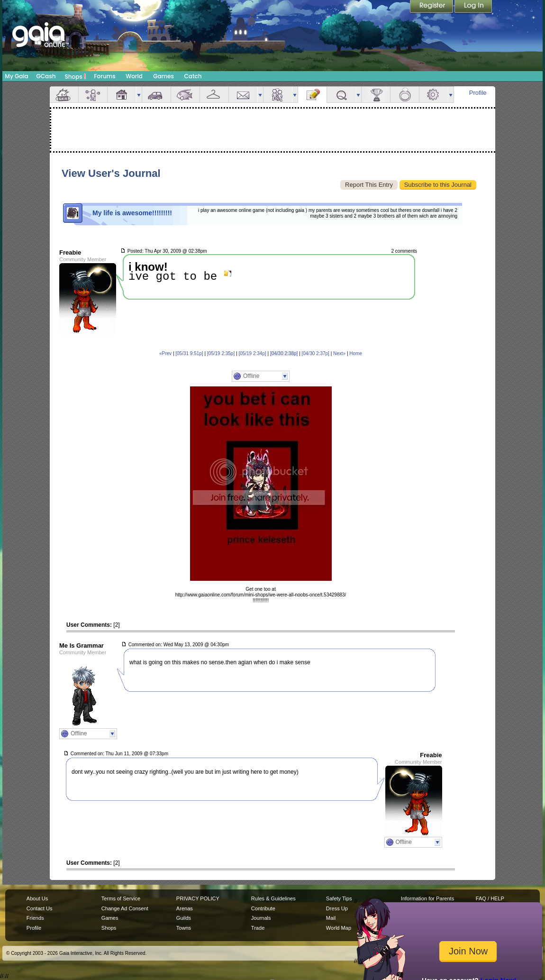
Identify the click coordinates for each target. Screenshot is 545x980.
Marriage (405, 95)
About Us (37, 898)
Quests (341, 95)
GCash (46, 76)
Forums (104, 76)
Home (356, 353)
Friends (278, 95)
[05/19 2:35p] (221, 353)
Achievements (376, 95)
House (122, 95)
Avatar (93, 95)
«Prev (165, 353)
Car (156, 95)
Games (163, 76)
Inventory (214, 95)
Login (473, 7)
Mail (243, 95)
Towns (184, 928)
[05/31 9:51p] (189, 353)
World (134, 76)
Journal (312, 95)
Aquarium (185, 95)
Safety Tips (339, 898)
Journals (261, 918)
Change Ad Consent (125, 908)
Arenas (185, 908)
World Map (339, 928)
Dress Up (337, 908)
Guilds (184, 918)
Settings (434, 95)
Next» (339, 353)
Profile (478, 93)
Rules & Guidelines (273, 898)
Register (432, 7)
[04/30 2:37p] (315, 353)
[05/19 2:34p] (252, 353)
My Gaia (16, 76)
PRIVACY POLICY (198, 898)
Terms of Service (121, 898)
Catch (193, 76)
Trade (258, 928)
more (139, 95)
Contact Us (40, 908)
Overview (64, 95)
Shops (76, 76)
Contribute (263, 908)
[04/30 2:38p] (284, 353)
